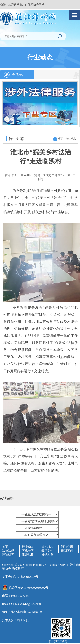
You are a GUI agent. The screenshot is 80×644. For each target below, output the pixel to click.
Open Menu (75, 15)
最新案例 (67, 551)
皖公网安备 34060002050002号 (29, 588)
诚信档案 (47, 555)
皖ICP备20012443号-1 (27, 577)
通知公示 (67, 547)
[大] (69, 175)
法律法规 (8, 551)
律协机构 (47, 547)
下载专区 (28, 551)
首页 (60, 139)
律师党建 (28, 555)
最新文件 (47, 551)
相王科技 (23, 620)
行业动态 (28, 547)
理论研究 (8, 555)
